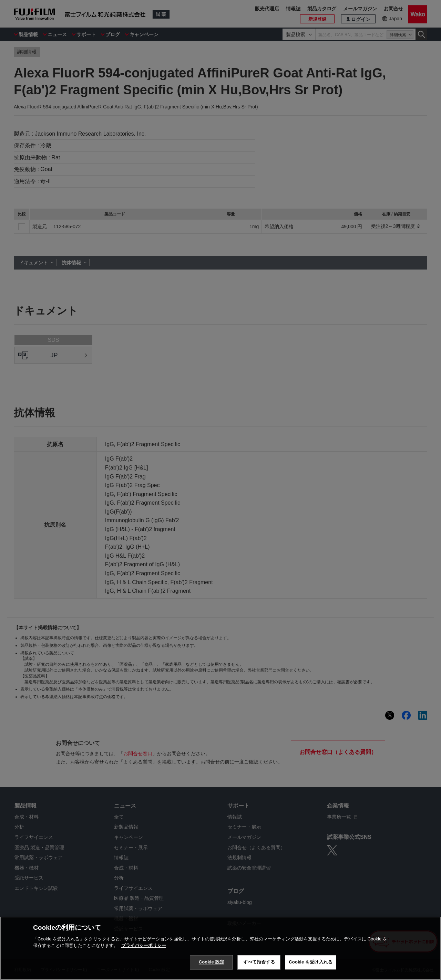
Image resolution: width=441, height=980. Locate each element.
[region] (220, 948)
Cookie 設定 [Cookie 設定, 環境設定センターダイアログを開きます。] (212, 962)
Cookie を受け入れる (311, 962)
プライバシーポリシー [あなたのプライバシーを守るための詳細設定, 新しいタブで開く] (144, 945)
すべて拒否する (259, 962)
